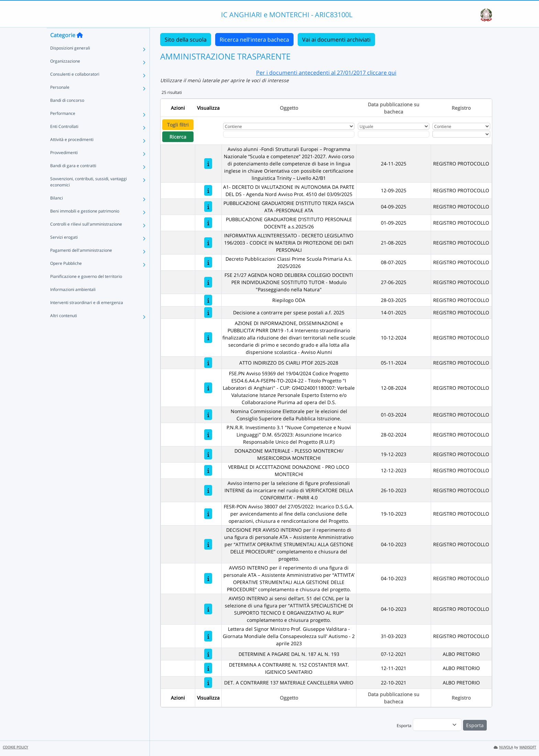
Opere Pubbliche (66, 277)
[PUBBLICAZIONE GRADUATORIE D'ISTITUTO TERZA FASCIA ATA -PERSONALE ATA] (208, 207)
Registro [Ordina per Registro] (461, 108)
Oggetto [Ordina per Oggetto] (289, 108)
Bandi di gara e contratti (73, 179)
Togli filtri (178, 125)
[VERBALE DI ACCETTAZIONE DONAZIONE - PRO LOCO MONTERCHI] (208, 470)
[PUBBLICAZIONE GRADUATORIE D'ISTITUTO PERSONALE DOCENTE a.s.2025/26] (208, 223)
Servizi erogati (64, 251)
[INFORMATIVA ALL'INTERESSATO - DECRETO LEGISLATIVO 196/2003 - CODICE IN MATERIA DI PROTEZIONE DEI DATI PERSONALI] (208, 243)
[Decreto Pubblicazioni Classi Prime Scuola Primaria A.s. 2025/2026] (208, 262)
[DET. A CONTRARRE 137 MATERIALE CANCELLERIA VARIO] (208, 683)
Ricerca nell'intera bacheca (254, 40)
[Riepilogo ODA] (208, 300)
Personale (60, 101)
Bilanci (57, 211)
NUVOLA (503, 747)
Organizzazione (65, 74)
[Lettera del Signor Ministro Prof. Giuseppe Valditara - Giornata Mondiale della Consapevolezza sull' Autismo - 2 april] (208, 636)
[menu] (437, 725)
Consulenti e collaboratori (75, 88)
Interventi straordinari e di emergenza (87, 316)
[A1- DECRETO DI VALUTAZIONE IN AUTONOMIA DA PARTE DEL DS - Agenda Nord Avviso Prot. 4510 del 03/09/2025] (208, 190)
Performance (63, 127)
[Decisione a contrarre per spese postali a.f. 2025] (208, 312)
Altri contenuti (64, 329)
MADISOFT (528, 747)
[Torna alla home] (80, 48)
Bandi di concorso (67, 114)
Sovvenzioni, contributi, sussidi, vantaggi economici (89, 195)
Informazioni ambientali (73, 303)
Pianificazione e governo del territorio (86, 290)
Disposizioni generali (70, 61)
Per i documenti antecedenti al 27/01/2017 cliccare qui (326, 73)
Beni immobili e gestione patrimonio (85, 224)
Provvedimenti (64, 166)
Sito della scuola (186, 40)
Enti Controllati (64, 140)
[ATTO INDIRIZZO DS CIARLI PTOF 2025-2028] (208, 363)
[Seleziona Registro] (461, 134)
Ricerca (178, 137)
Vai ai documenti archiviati (336, 40)
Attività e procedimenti (72, 153)
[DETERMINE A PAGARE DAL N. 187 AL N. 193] (208, 654)
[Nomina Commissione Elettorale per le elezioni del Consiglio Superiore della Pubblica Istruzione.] (208, 415)
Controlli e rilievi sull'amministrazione (86, 237)
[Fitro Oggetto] (289, 134)
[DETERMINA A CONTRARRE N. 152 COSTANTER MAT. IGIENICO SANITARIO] (208, 668)
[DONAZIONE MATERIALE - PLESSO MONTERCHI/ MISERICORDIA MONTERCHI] (208, 454)
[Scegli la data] (394, 134)
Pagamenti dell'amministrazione (81, 264)
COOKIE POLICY (15, 747)
